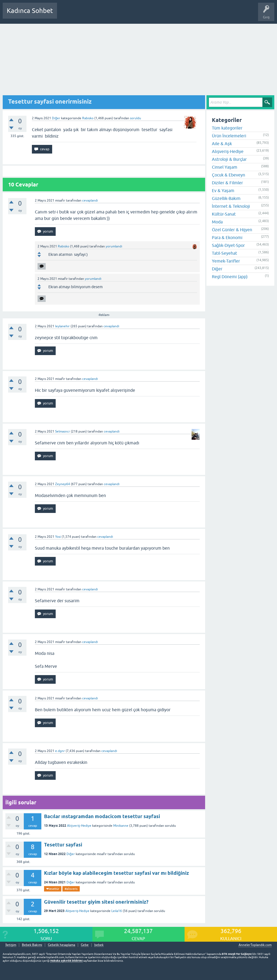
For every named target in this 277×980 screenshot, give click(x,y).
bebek (99, 945)
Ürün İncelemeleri (229, 136)
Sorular (66, 15)
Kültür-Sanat (224, 214)
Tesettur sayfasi (63, 845)
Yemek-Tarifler (226, 261)
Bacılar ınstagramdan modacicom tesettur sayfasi (102, 816)
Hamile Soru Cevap (190, 15)
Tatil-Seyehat (224, 253)
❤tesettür (53, 889)
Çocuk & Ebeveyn (228, 175)
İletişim (11, 945)
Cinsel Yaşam (225, 167)
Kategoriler (116, 15)
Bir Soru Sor (161, 15)
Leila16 (117, 911)
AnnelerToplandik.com (255, 945)
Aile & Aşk (222, 144)
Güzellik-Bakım (226, 198)
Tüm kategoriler (227, 128)
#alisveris (71, 889)
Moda (217, 222)
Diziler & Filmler (227, 183)
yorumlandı (114, 246)
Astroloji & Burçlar (229, 159)
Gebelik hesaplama (61, 945)
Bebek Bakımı (221, 15)
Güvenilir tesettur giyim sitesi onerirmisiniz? (96, 902)
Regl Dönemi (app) (230, 277)
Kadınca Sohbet (30, 11)
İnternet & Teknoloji (231, 206)
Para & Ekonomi (227, 237)
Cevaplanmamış (90, 15)
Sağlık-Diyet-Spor (228, 245)
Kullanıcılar (139, 15)
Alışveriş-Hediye (79, 826)
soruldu (136, 118)
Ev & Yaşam (223, 190)
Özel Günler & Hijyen (232, 230)
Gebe (85, 945)
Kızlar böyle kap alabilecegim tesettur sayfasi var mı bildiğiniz (116, 873)
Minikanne (121, 826)
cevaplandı (90, 200)
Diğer (56, 118)
